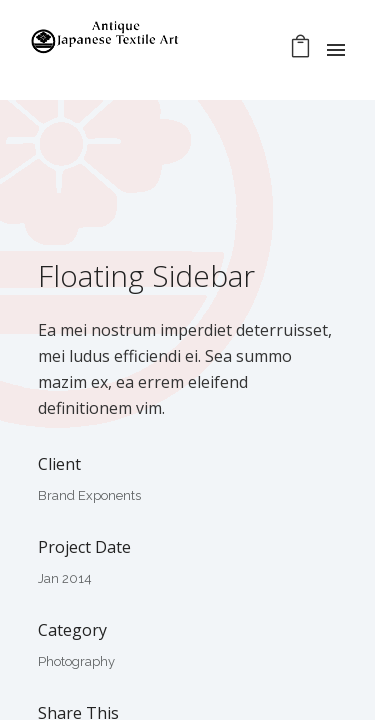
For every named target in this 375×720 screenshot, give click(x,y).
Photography (76, 661)
